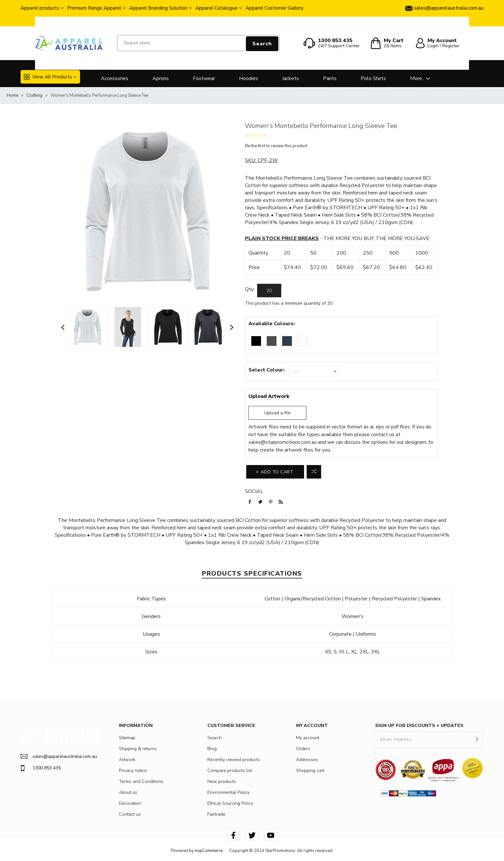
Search (262, 44)
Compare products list (230, 771)
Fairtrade (216, 814)
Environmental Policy (228, 792)
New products (222, 781)
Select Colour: (266, 370)
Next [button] (232, 327)
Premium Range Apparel (94, 8)
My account (308, 738)
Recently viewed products (234, 760)
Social (254, 491)
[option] (88, 327)
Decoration (130, 803)
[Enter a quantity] (269, 291)
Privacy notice (133, 771)
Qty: (250, 289)
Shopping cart (310, 771)
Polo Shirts (373, 78)
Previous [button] (63, 327)
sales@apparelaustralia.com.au (59, 756)
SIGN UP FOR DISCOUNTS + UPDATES (419, 726)
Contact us (130, 814)
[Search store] (198, 43)
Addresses (307, 760)
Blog (212, 749)
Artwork (127, 760)
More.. (417, 78)
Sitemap (127, 738)
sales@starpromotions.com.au (283, 442)
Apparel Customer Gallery (274, 8)
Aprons (161, 78)
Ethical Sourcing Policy (230, 803)
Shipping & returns (138, 749)
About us (128, 792)
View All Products (48, 77)
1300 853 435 (41, 768)
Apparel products (40, 8)
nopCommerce (209, 851)
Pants (330, 78)
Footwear (204, 78)
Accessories (115, 78)
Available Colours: (272, 324)
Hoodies (249, 78)
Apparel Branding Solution (158, 8)
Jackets (291, 78)
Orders (303, 749)
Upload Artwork (269, 396)
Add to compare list (314, 472)
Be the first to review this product (276, 146)
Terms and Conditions (141, 781)
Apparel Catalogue (216, 8)
